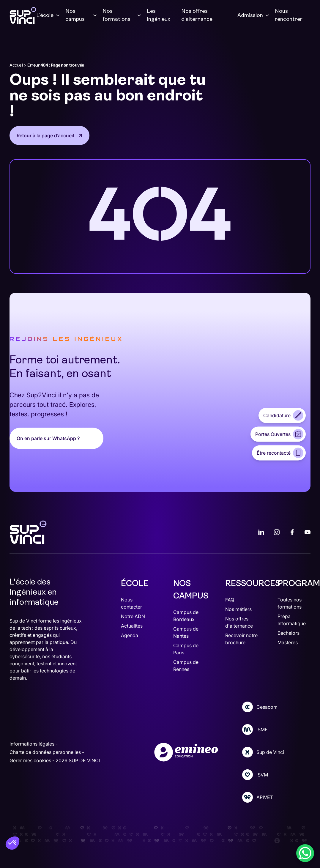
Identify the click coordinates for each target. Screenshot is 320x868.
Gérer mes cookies (31, 760)
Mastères (288, 642)
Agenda (130, 635)
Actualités (132, 626)
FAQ (230, 600)
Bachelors (289, 633)
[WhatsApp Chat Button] (305, 853)
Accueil (16, 65)
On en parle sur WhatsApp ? (48, 438)
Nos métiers (238, 609)
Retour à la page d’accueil (45, 136)
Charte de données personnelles (46, 752)
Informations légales (33, 744)
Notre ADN (133, 616)
